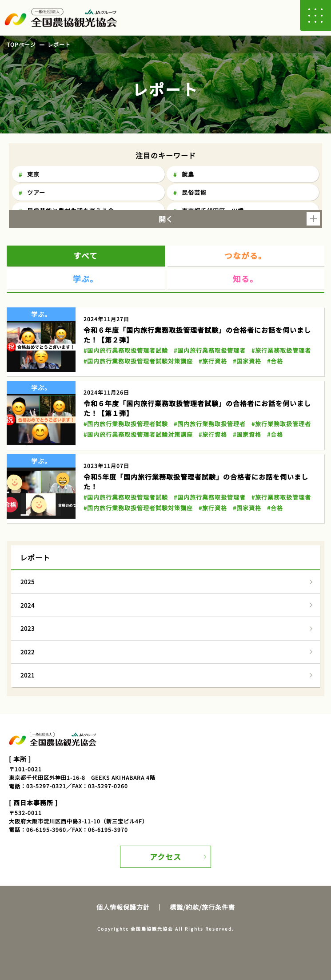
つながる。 (245, 256)
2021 (28, 675)
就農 (188, 174)
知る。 (245, 279)
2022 (28, 652)
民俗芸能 (194, 192)
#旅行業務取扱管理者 (281, 350)
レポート (59, 44)
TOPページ (21, 44)
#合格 (275, 361)
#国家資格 (247, 361)
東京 (33, 174)
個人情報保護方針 (123, 907)
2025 (28, 582)
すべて (86, 256)
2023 (28, 628)
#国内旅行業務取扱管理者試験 (126, 350)
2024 (28, 605)
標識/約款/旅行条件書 (202, 907)
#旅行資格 (213, 361)
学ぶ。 (86, 279)
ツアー (36, 192)
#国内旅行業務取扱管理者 (210, 350)
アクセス (165, 857)
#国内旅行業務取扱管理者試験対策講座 (138, 361)
